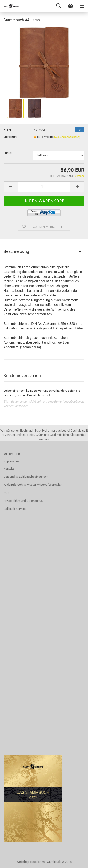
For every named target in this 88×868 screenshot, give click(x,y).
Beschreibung (16, 251)
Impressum (11, 461)
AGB (6, 493)
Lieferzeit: (10, 137)
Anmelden (21, 406)
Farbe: (8, 153)
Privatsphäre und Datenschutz (23, 501)
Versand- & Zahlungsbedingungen (26, 477)
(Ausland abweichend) (67, 137)
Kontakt (9, 469)
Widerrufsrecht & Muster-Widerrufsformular (33, 485)
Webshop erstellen (29, 862)
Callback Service (15, 509)
